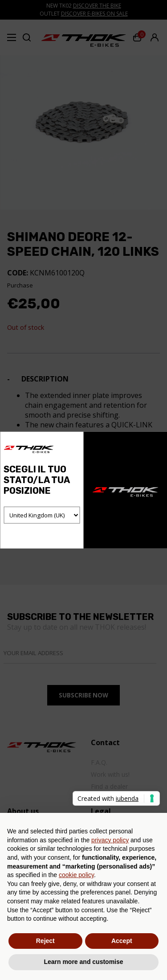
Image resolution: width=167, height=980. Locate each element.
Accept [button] (122, 941)
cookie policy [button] (76, 875)
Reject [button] (45, 941)
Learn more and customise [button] (83, 962)
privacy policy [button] (110, 840)
